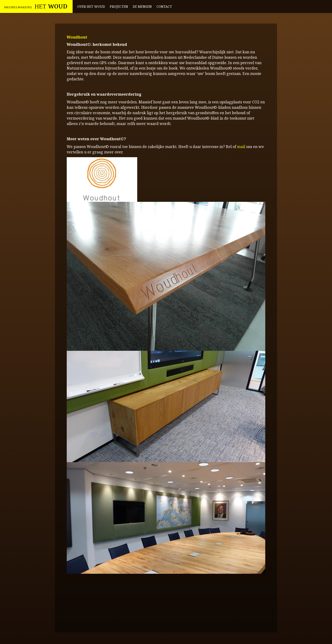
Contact (164, 6)
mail (241, 147)
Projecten (119, 6)
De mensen (142, 6)
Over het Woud (91, 6)
